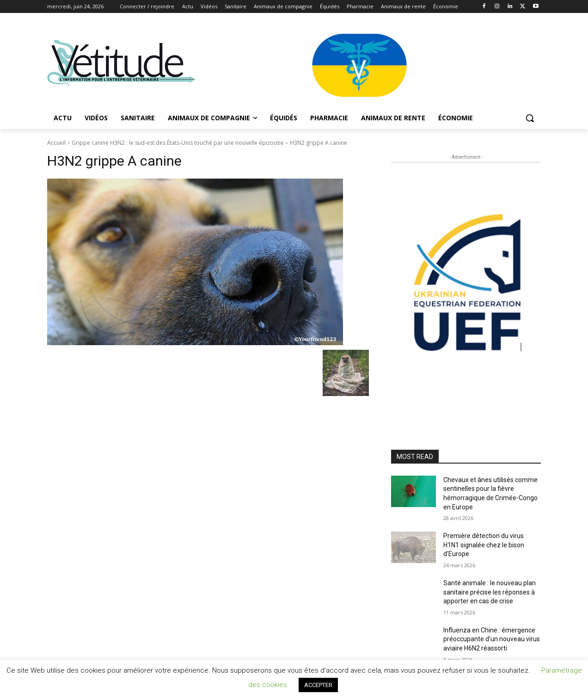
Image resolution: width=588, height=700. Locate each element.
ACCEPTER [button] (318, 685)
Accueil (56, 143)
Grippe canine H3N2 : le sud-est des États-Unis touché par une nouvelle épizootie (178, 143)
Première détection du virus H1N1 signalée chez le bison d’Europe (484, 545)
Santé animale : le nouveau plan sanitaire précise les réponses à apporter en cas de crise (490, 592)
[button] (530, 118)
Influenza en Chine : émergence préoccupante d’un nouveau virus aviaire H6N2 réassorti (492, 639)
